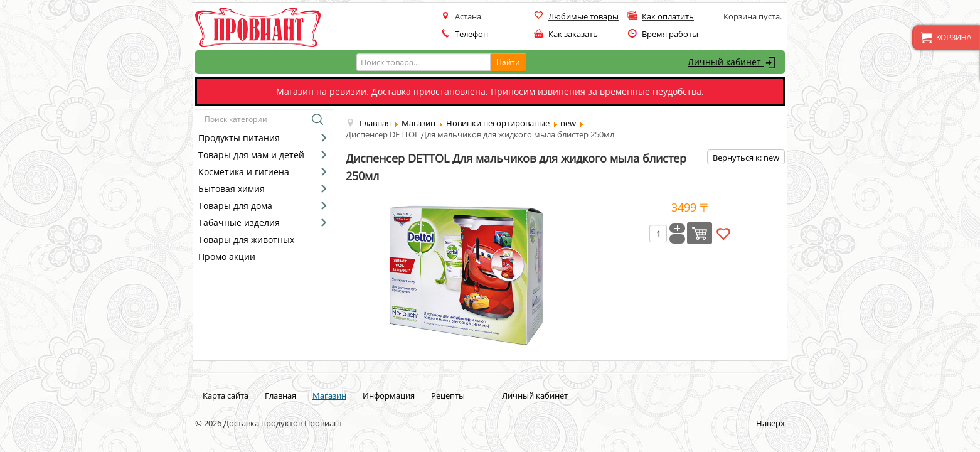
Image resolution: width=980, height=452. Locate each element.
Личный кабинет (733, 63)
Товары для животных (246, 239)
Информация (389, 395)
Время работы (670, 34)
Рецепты (448, 395)
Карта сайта (226, 395)
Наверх (770, 423)
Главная (280, 395)
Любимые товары (583, 16)
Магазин (329, 395)
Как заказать (573, 34)
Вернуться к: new (746, 158)
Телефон (471, 34)
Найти (508, 62)
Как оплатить (668, 16)
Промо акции (227, 256)
